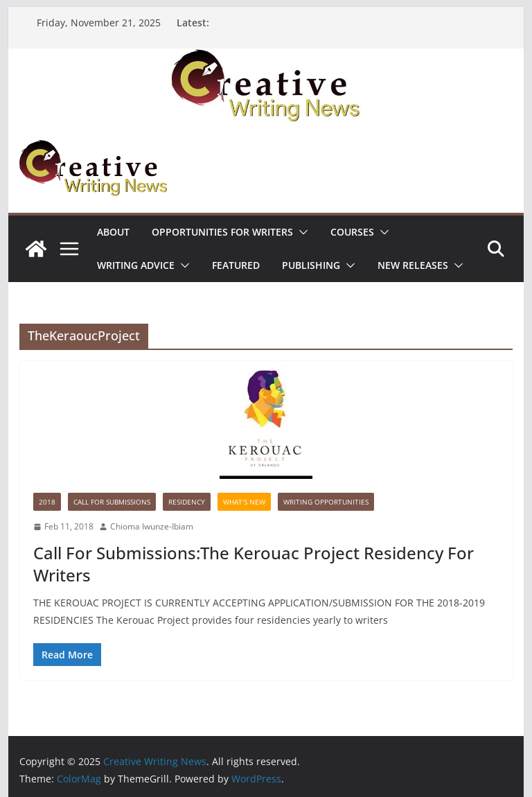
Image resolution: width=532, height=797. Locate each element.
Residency (187, 502)
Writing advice (136, 265)
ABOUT (113, 232)
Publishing (311, 265)
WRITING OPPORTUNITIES (326, 502)
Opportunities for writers (222, 232)
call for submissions (112, 502)
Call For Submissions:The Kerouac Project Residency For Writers (254, 563)
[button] (301, 232)
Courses (352, 232)
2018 (47, 502)
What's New (244, 502)
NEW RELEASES (413, 265)
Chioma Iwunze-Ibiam (152, 526)
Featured (236, 265)
